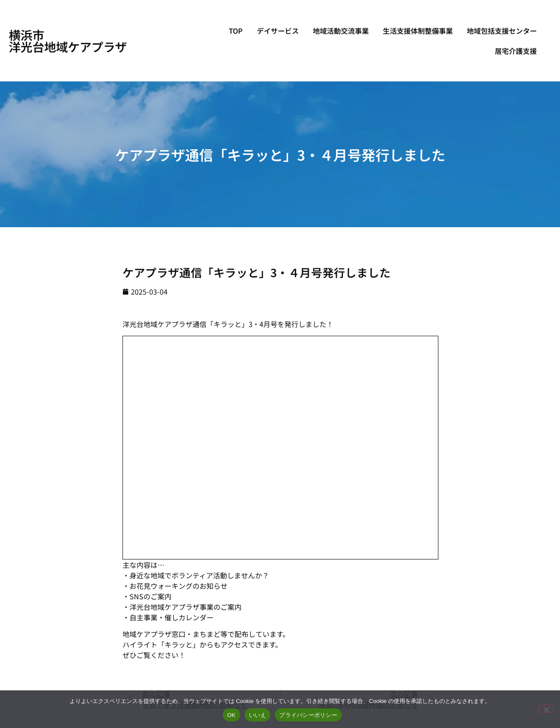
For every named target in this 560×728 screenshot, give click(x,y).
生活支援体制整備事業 (418, 31)
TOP (236, 31)
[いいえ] (546, 709)
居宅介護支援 (516, 51)
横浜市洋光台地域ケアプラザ (68, 40)
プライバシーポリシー (308, 715)
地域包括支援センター (502, 31)
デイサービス (278, 31)
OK (231, 715)
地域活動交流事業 (341, 31)
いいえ (258, 715)
